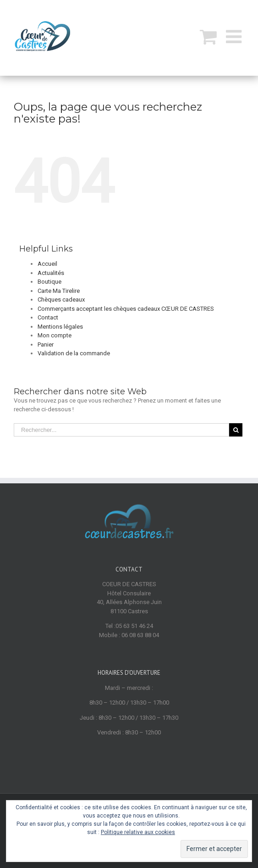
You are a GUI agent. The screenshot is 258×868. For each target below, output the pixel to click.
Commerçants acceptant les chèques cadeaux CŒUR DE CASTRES (126, 309)
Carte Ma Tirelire (59, 291)
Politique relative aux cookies (138, 832)
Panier (46, 344)
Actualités (51, 273)
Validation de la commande (74, 353)
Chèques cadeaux (61, 300)
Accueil (47, 264)
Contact (48, 317)
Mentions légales (60, 327)
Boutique (49, 282)
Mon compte (55, 335)
